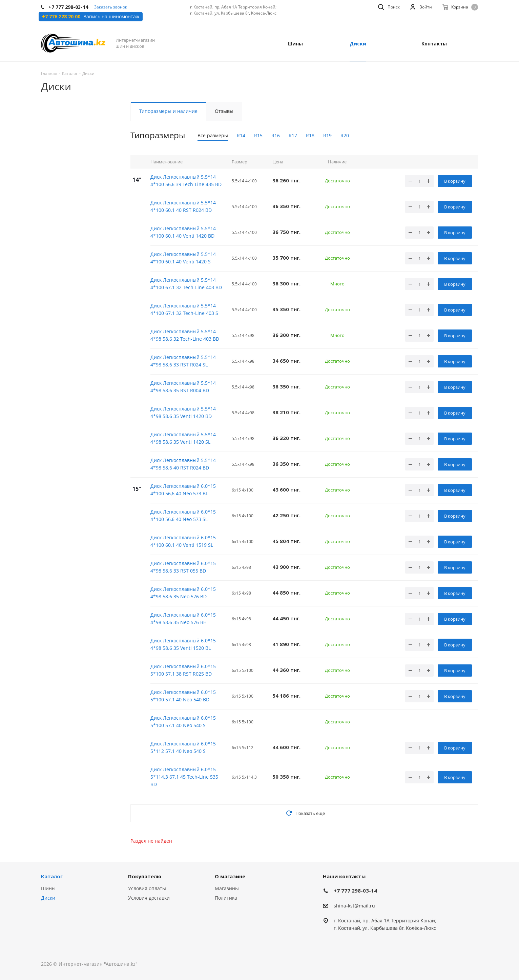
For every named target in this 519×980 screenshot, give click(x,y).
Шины (48, 888)
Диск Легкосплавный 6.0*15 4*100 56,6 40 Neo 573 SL (183, 515)
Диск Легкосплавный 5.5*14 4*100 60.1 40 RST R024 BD (183, 206)
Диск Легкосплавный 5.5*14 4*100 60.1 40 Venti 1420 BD (183, 232)
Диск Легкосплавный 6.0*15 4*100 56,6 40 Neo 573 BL (183, 490)
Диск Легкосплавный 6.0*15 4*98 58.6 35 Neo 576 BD (183, 593)
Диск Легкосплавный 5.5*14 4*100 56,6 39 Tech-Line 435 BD (186, 181)
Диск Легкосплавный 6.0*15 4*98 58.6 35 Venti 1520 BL (183, 644)
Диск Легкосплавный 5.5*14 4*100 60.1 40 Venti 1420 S (183, 258)
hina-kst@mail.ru (356, 906)
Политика (226, 898)
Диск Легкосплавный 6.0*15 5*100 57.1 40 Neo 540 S (183, 722)
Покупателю (145, 876)
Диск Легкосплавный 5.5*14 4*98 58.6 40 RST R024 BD (183, 464)
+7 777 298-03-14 (355, 891)
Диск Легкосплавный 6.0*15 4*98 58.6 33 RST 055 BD (183, 567)
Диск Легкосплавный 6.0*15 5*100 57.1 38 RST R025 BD (183, 670)
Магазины (227, 888)
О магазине (230, 876)
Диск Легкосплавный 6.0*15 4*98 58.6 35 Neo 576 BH (183, 618)
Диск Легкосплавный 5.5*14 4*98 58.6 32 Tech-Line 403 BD (185, 335)
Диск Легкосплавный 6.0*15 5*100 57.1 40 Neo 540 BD (183, 696)
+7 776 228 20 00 (61, 17)
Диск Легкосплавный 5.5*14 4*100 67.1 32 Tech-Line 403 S (184, 309)
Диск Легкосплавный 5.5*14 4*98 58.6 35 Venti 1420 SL (183, 438)
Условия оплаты (147, 888)
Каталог (52, 876)
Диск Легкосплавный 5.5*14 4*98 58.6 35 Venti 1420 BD (183, 412)
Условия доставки (149, 898)
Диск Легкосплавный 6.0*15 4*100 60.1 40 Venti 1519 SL (183, 541)
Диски (48, 898)
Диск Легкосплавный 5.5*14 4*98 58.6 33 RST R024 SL (183, 361)
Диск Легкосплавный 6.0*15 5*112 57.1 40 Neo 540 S (183, 747)
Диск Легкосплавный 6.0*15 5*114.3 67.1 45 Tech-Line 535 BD (184, 777)
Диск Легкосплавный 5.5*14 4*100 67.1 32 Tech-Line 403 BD (186, 284)
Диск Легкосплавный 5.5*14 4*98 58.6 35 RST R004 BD (183, 387)
